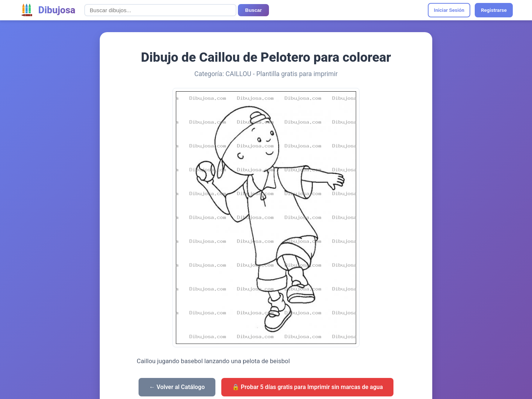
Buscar (254, 10)
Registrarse (494, 10)
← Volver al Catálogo (177, 387)
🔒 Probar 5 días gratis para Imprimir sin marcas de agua (307, 387)
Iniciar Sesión (449, 10)
